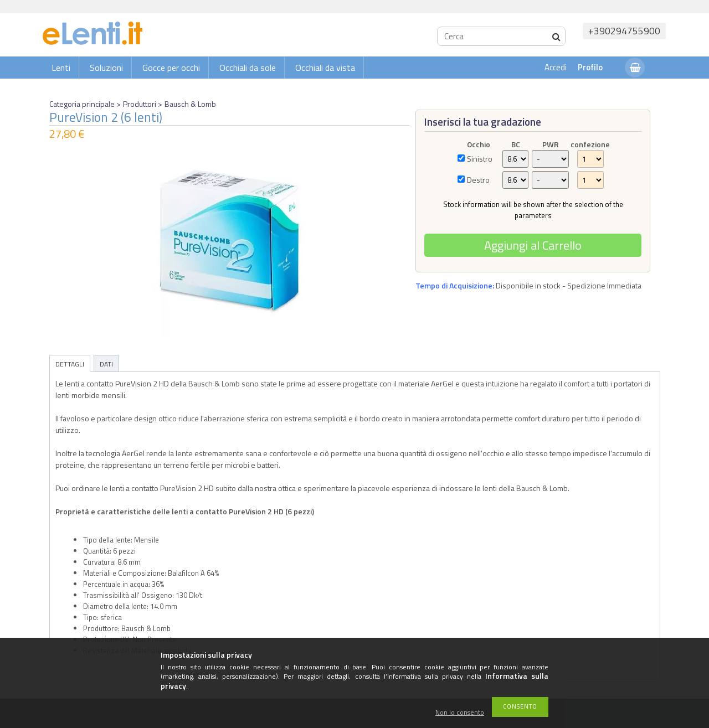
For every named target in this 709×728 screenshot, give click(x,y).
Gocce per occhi (171, 68)
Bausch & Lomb (190, 104)
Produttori (140, 104)
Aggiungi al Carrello (533, 245)
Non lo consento (460, 713)
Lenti (61, 68)
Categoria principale (82, 104)
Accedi (556, 67)
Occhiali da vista (325, 68)
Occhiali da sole (248, 68)
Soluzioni (106, 68)
